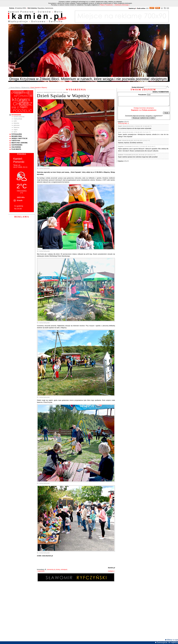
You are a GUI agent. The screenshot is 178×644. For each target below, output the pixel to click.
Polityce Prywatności (106, 5)
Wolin (15, 121)
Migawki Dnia (17, 136)
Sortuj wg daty (122, 123)
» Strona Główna (14, 87)
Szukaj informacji (138, 87)
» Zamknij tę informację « (122, 5)
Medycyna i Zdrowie (19, 143)
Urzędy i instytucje (19, 138)
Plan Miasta (16, 149)
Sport (15, 132)
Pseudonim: (142, 95)
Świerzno (16, 127)
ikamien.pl (111, 568)
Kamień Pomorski (19, 117)
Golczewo (17, 125)
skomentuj (50, 569)
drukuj (58, 569)
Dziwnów (16, 123)
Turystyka (16, 141)
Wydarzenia (16, 115)
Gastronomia (17, 145)
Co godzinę (19, 206)
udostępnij (64, 569)
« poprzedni (41, 571)
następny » (111, 571)
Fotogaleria (17, 134)
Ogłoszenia (16, 147)
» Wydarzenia (25, 87)
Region (16, 130)
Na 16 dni (18, 209)
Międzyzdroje (18, 119)
